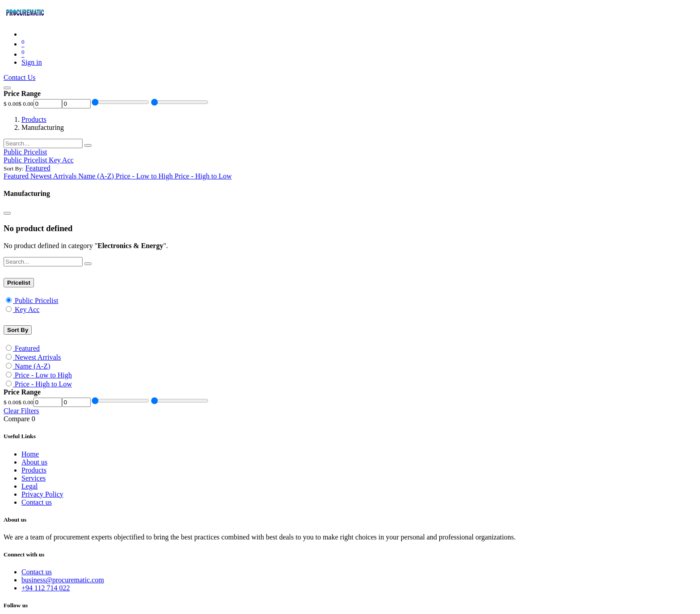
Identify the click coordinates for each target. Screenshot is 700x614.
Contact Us (20, 77)
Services (33, 478)
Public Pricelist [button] (25, 152)
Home (30, 454)
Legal (29, 486)
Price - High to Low (43, 384)
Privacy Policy (42, 494)
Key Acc (27, 309)
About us (34, 462)
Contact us (37, 502)
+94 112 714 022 (46, 588)
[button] (38, 168)
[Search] (88, 145)
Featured (27, 348)
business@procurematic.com (63, 580)
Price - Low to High (43, 375)
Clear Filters (21, 411)
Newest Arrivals (38, 357)
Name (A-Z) (33, 366)
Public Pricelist (36, 301)
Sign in (32, 62)
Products (34, 119)
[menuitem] (26, 160)
